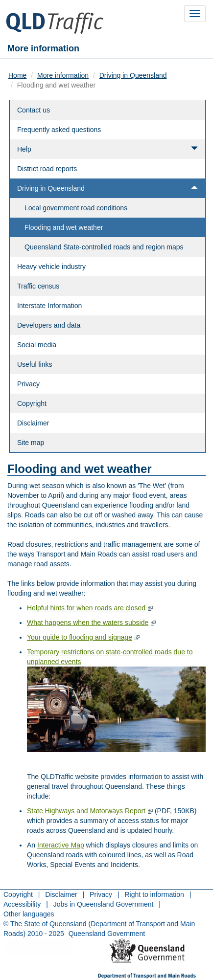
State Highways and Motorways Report (86, 811)
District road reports (47, 169)
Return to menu (39, 947)
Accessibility (22, 904)
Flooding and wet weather (64, 227)
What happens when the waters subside (88, 623)
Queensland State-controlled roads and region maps (104, 247)
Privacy (28, 384)
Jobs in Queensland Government (104, 904)
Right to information (154, 894)
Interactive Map (61, 845)
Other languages (29, 914)
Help (107, 149)
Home (17, 75)
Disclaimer (33, 423)
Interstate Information (49, 306)
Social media (37, 345)
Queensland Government (107, 934)
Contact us (34, 110)
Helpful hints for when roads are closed (86, 608)
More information (63, 75)
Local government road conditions (76, 208)
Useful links (35, 364)
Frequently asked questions (59, 130)
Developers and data (49, 325)
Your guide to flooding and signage (80, 637)
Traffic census (38, 286)
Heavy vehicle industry (51, 267)
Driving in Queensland (133, 75)
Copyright (32, 403)
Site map (31, 443)
